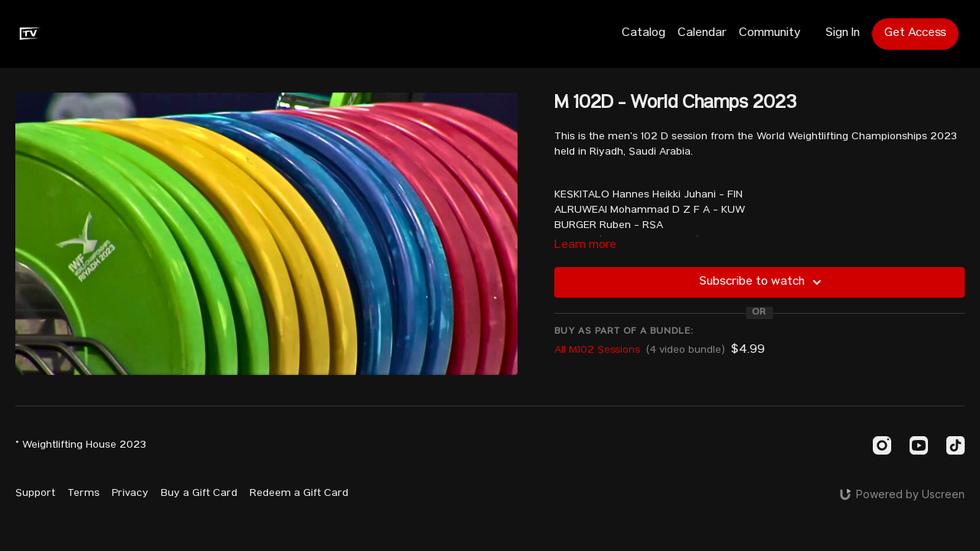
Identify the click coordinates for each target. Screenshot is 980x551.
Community (770, 34)
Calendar (702, 34)
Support (35, 494)
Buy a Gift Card (199, 494)
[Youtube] (919, 445)
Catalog (644, 34)
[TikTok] (955, 445)
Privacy (130, 494)
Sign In (843, 34)
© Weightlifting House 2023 (81, 445)
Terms (83, 494)
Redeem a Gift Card (299, 494)
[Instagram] (882, 445)
